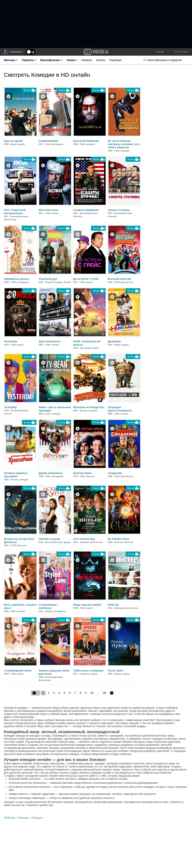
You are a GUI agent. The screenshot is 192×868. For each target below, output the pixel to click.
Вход (159, 52)
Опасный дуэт (48, 279)
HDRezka (10, 818)
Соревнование (48, 141)
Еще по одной (13, 141)
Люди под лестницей (87, 605)
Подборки (115, 60)
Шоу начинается (49, 341)
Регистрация (181, 52)
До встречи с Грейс (86, 279)
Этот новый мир (84, 539)
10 (92, 693)
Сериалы (29, 60)
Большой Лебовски (86, 141)
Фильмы (11, 60)
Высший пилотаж (119, 279)
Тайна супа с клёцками (88, 671)
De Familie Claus (118, 539)
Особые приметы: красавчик (16, 475)
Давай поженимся (50, 473)
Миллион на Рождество (89, 407)
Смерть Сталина (119, 210)
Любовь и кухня (49, 539)
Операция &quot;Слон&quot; (120, 409)
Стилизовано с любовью (48, 606)
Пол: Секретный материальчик (15, 212)
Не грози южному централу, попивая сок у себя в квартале (124, 144)
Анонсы (101, 60)
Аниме (72, 60)
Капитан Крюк (82, 473)
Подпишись (16, 52)
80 (105, 693)
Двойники (114, 341)
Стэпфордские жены (18, 671)
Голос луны (115, 671)
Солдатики (115, 473)
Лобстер (113, 605)
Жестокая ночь (49, 210)
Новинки (87, 60)
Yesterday (10, 407)
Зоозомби (11, 341)
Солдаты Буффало (86, 210)
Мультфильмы (51, 60)
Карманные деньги (17, 279)
